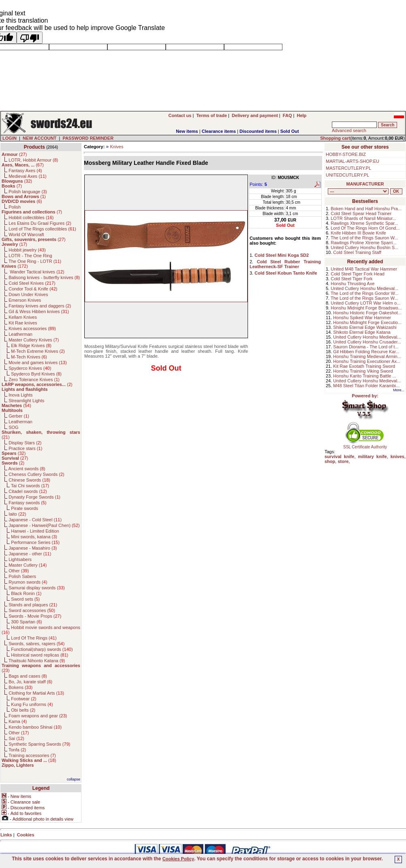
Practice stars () (25, 448)
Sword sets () (25, 599)
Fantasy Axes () (25, 171)
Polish (15, 207)
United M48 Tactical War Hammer (364, 269)
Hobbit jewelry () (27, 250)
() (14, 154)
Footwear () (24, 699)
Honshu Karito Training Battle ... (364, 376)
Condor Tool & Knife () (33, 289)
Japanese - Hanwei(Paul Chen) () (44, 525)
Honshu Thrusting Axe (353, 284)
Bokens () (20, 687)
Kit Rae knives (23, 323)
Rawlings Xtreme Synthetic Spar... (364, 223)
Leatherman (20, 334)
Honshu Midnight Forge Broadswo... (366, 308)
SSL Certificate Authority (365, 445)
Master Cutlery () (28, 565)
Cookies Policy (178, 859)
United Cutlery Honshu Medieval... (364, 288)
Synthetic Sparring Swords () (39, 744)
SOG (13, 427)
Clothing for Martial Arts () (36, 693)
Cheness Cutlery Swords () (36, 474)
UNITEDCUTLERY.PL (347, 175)
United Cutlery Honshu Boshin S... (364, 247)
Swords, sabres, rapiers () (36, 644)
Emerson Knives (25, 300)
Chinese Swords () (29, 480)
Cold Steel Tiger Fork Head (358, 274)
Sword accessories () (32, 610)
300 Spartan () (26, 622)
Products (34, 147)
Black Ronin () (26, 593)
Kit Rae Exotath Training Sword (364, 366)
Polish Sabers (22, 576)
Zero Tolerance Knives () (34, 380)
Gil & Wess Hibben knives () (39, 311)
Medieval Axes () (28, 176)
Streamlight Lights (26, 401)
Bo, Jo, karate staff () (30, 682)
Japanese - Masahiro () (33, 548)
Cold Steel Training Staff (357, 252)
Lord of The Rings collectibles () (42, 229)
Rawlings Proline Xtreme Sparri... (363, 243)
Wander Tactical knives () (36, 272)
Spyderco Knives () (30, 368)
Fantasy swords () (28, 503)
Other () (19, 571)
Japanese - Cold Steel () (35, 520)
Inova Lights (20, 395)
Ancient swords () (27, 469)
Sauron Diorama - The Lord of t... (366, 347)
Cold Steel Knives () (32, 283)
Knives (116, 147)
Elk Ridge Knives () (31, 345)
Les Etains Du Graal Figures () (40, 223)
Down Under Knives (28, 294)
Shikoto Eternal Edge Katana (362, 332)
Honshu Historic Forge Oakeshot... (367, 313)
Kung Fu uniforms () (32, 704)
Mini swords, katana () (34, 537)
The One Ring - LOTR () (35, 261)
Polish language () (28, 192)
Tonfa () (17, 750)
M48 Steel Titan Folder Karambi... (366, 386)
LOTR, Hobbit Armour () (33, 160)
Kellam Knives (23, 317)
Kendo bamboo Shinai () (35, 727)
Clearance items (219, 131)
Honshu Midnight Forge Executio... (367, 322)
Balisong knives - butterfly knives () (44, 277)
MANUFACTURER (365, 184)
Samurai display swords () (37, 588)
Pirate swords (25, 508)
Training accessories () (32, 755)
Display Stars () (25, 443)
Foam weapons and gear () (38, 716)
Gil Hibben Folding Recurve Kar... (366, 352)
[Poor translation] (30, 38)
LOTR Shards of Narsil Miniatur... (363, 218)
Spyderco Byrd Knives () (36, 374)
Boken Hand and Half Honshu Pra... (366, 209)
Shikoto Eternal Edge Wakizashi (365, 327)
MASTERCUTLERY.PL (348, 168)
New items (187, 131)
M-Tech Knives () (29, 357)
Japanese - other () (30, 554)
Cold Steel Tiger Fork (352, 279)
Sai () (16, 738)
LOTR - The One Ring (30, 256)
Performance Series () (35, 542)
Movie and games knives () (38, 363)
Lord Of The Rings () (34, 638)
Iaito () (17, 514)
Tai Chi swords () (30, 486)
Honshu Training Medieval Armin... (367, 356)
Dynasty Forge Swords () (34, 497)
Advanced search (349, 130)
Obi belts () (23, 710)
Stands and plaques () (33, 605)
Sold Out (290, 131)
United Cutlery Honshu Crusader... (367, 342)
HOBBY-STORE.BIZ (346, 154)
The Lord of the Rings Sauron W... (364, 238)
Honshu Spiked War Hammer (362, 318)
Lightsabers (20, 559)
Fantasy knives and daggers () (40, 306)
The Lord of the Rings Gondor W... (365, 293)
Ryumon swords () (28, 582)
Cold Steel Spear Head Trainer (361, 213)
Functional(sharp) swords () (42, 649)
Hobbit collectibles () (31, 218)
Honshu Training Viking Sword (363, 371)
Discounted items (258, 131)
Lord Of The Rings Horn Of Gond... (365, 228)
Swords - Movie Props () (35, 616)
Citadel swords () (28, 491)
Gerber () (19, 416)
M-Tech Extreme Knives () (38, 351)
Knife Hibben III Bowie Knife (358, 233)
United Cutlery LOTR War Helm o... (365, 303)
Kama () (18, 721)
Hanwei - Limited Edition (35, 531)
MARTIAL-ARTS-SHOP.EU (353, 161)
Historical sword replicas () (40, 655)
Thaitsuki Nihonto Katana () (37, 661)
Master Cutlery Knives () (34, 340)
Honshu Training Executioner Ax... (367, 361)
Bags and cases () (28, 676)
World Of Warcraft (26, 235)
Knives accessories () (32, 328)
